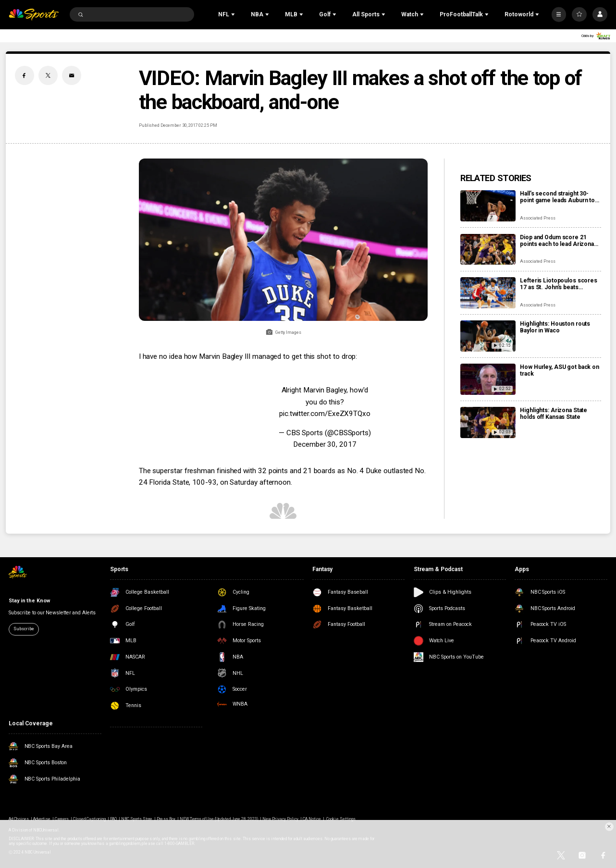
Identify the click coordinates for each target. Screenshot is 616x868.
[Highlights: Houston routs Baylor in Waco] (488, 336)
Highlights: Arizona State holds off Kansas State (554, 414)
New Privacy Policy (280, 819)
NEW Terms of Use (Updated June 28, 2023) (219, 819)
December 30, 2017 (325, 444)
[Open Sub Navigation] (234, 14)
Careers (62, 819)
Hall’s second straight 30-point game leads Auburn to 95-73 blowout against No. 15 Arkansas (559, 197)
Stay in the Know (29, 601)
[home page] (34, 15)
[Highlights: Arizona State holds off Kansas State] (488, 422)
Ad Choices (18, 819)
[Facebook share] (25, 75)
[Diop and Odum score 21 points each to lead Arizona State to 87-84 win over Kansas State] (488, 250)
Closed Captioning (89, 819)
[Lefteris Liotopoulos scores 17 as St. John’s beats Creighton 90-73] (488, 293)
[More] (559, 15)
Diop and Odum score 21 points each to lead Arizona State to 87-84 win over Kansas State (557, 241)
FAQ (113, 819)
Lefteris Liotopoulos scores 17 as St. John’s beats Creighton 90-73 (559, 284)
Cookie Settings (341, 819)
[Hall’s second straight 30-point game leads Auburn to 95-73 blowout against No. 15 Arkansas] (488, 206)
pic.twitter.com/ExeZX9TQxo (325, 414)
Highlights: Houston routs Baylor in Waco (555, 327)
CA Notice (312, 819)
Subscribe (24, 629)
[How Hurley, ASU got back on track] (488, 379)
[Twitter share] (48, 75)
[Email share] (72, 75)
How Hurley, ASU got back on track (560, 370)
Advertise (42, 819)
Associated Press (537, 218)
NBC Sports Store (137, 819)
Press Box (166, 819)
